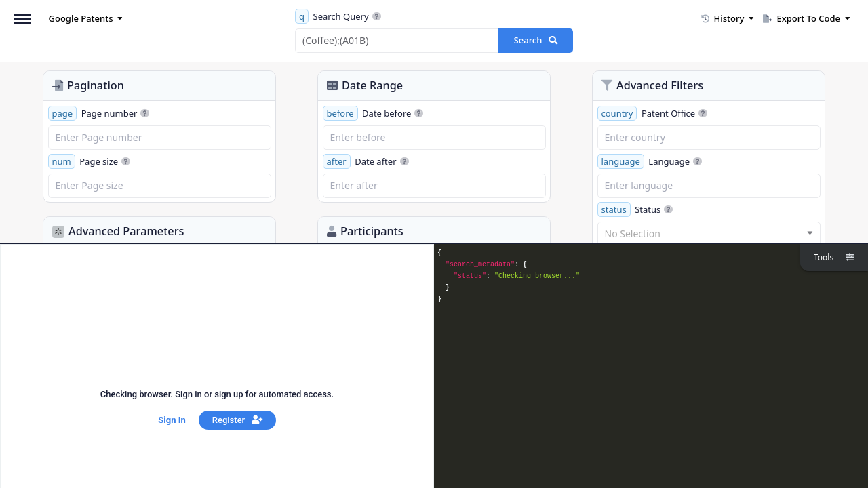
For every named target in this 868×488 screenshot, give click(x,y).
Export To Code (807, 18)
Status (635, 209)
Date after (366, 161)
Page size (90, 161)
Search (536, 40)
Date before (373, 113)
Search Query (338, 16)
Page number (99, 113)
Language (650, 161)
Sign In (172, 420)
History (728, 18)
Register (237, 420)
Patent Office (653, 113)
